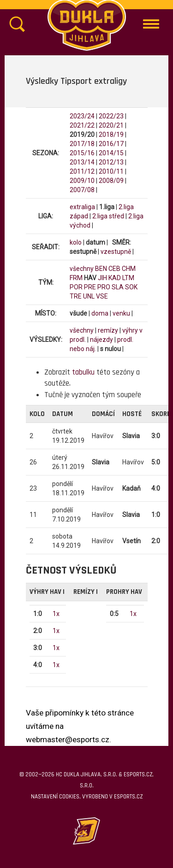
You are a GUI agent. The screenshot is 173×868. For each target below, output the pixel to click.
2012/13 (111, 162)
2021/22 (82, 125)
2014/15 (111, 153)
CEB (114, 269)
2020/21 (111, 125)
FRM (76, 278)
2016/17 (111, 144)
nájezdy (101, 340)
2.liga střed (108, 216)
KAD (115, 278)
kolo (76, 242)
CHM (129, 269)
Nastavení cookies (55, 797)
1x (56, 614)
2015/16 (82, 153)
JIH (102, 278)
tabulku (83, 372)
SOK (131, 287)
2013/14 (82, 162)
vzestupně (116, 252)
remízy (108, 330)
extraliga (82, 207)
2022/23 (111, 116)
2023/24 (82, 116)
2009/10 (82, 181)
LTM (128, 278)
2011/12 (82, 171)
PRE (90, 287)
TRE (76, 296)
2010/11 (111, 171)
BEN (101, 269)
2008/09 (111, 181)
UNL (89, 296)
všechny (82, 269)
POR (76, 287)
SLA (118, 287)
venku (121, 313)
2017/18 (82, 144)
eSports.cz (128, 797)
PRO (104, 287)
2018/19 (111, 135)
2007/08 (82, 190)
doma (100, 313)
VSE (102, 296)
